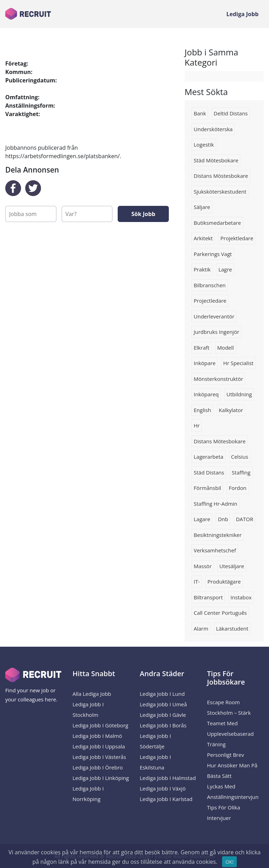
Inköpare (205, 363)
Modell (226, 348)
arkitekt (203, 238)
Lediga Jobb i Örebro (98, 767)
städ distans (209, 472)
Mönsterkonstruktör (218, 379)
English (202, 410)
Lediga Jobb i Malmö (97, 736)
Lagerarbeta (209, 457)
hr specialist (238, 363)
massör (203, 566)
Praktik (202, 269)
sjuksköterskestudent (220, 191)
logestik (204, 144)
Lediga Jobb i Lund (162, 694)
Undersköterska (213, 129)
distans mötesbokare (220, 441)
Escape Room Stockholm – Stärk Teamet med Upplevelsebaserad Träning (230, 723)
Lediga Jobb (242, 14)
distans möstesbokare (221, 176)
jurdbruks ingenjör (216, 332)
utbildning (239, 394)
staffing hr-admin (216, 504)
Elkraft (202, 348)
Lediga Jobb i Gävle (163, 715)
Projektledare (237, 238)
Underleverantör (214, 316)
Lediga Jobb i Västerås (99, 757)
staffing (241, 472)
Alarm (201, 628)
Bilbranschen (210, 285)
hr (197, 425)
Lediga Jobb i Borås (163, 725)
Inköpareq (206, 394)
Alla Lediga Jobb (92, 694)
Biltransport (208, 597)
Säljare (202, 207)
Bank (200, 113)
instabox (241, 597)
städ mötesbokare (216, 160)
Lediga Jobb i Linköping (101, 778)
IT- (197, 581)
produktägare (224, 581)
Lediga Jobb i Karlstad (166, 799)
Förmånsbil (207, 488)
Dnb (223, 519)
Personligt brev (226, 755)
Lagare (202, 519)
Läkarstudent (232, 628)
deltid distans (231, 113)
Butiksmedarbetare (217, 223)
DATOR (244, 519)
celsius (240, 457)
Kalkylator (231, 410)
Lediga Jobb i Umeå (163, 704)
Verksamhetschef (215, 550)
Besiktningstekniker (218, 535)
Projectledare (210, 301)
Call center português (220, 613)
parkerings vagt (213, 254)
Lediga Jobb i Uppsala (99, 746)
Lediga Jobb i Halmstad (168, 778)
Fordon (237, 488)
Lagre (225, 269)
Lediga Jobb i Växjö (163, 788)
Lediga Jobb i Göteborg (100, 725)
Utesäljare (232, 566)
